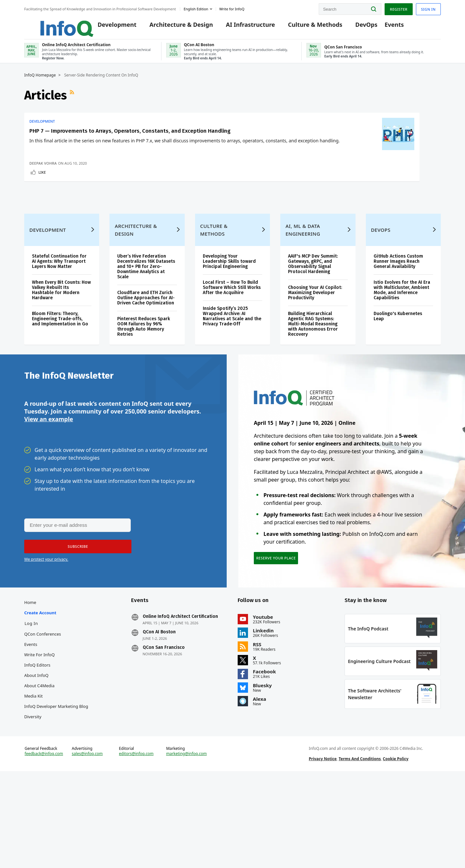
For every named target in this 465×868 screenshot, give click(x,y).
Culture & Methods (305, 26)
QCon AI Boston (159, 711)
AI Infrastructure (241, 26)
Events (384, 26)
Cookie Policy (396, 850)
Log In (31, 702)
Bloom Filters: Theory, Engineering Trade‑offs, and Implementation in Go (60, 385)
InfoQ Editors (37, 744)
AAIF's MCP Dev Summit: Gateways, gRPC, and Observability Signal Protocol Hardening (313, 330)
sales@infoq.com (87, 845)
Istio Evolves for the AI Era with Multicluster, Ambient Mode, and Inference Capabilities (402, 356)
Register (398, 8)
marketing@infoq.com (186, 845)
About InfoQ (36, 754)
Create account (40, 692)
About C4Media (39, 765)
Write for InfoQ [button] (232, 8)
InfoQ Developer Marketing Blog (56, 785)
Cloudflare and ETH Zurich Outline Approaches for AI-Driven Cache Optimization (146, 364)
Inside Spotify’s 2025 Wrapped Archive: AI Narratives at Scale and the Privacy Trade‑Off (232, 382)
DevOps (357, 26)
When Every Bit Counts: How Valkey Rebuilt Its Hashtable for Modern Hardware (61, 356)
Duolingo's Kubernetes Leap (398, 382)
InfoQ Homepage (40, 83)
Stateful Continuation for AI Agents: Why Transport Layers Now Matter (59, 327)
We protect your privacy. (46, 633)
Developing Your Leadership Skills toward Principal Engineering (229, 327)
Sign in (428, 8)
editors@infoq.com (136, 845)
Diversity (33, 796)
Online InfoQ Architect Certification (180, 696)
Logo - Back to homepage (51, 23)
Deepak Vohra (43, 210)
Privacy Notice (323, 850)
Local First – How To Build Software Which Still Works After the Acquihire (232, 354)
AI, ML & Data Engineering (303, 296)
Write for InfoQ (39, 734)
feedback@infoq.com (44, 845)
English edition (196, 8)
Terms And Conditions (360, 850)
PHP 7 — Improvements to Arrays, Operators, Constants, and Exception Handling (68, 151)
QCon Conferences (43, 713)
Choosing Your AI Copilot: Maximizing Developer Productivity (315, 359)
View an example (49, 491)
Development (107, 26)
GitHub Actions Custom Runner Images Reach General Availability (398, 327)
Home (30, 681)
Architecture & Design (171, 26)
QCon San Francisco (164, 727)
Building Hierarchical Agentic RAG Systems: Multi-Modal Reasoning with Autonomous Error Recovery (313, 390)
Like (42, 219)
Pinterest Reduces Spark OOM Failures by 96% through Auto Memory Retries (144, 393)
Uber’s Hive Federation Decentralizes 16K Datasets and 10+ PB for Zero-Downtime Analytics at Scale (146, 333)
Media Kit (33, 775)
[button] (75, 620)
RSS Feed (73, 103)
